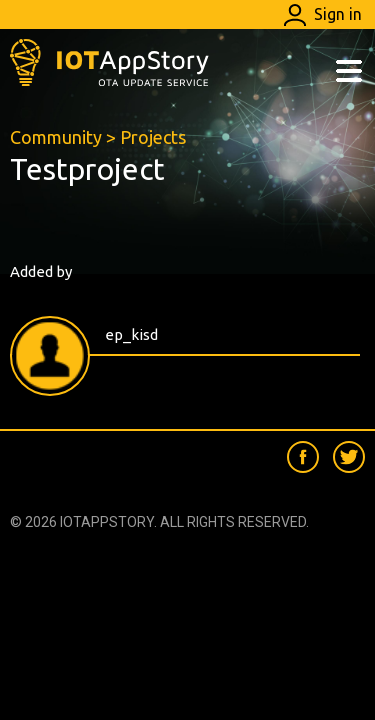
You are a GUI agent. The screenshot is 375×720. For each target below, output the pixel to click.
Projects (153, 137)
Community (56, 137)
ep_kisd (131, 334)
